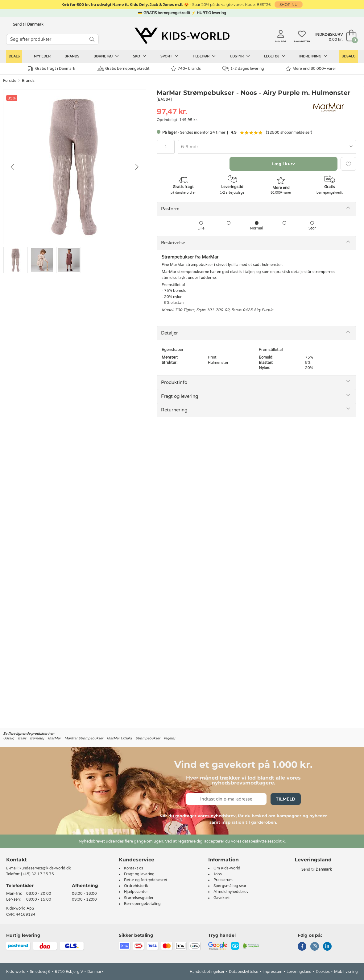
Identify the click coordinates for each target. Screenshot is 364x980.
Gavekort (222, 898)
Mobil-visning (346, 972)
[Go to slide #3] (69, 260)
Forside (10, 81)
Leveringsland (299, 972)
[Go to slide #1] (16, 260)
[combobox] (267, 147)
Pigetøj (170, 738)
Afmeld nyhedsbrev (231, 892)
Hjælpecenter (136, 892)
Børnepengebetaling (142, 904)
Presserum (223, 880)
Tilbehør (204, 56)
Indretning (313, 56)
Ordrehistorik (136, 886)
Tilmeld (286, 799)
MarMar (54, 738)
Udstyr (240, 56)
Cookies (323, 972)
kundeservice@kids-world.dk (45, 868)
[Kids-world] (182, 36)
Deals (14, 56)
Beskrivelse (173, 243)
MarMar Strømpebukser (84, 738)
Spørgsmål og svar (230, 886)
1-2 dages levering (243, 69)
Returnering (174, 410)
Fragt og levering (180, 396)
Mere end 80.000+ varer (311, 69)
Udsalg (348, 56)
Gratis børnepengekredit (123, 69)
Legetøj (275, 56)
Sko (140, 56)
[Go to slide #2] (42, 260)
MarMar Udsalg (119, 738)
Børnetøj (106, 56)
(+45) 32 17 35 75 (37, 874)
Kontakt (17, 860)
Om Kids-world (227, 868)
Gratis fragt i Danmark (52, 69)
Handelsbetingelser (207, 972)
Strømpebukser (148, 738)
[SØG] (92, 39)
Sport (169, 56)
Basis (22, 738)
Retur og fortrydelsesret (146, 880)
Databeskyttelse (244, 972)
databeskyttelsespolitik (263, 841)
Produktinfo (174, 382)
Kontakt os (134, 868)
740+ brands (186, 69)
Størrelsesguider (139, 898)
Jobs (218, 874)
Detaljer (170, 333)
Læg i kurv (283, 164)
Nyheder (42, 56)
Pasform (170, 209)
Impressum (272, 972)
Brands (72, 56)
